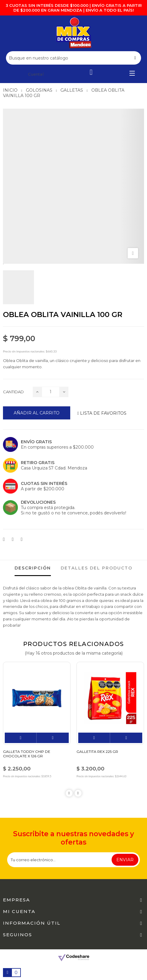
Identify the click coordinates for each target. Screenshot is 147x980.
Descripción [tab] (33, 568)
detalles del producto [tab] (97, 568)
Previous (69, 793)
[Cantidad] (51, 392)
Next (78, 793)
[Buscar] (73, 58)
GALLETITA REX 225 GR (97, 752)
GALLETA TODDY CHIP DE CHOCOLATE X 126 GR (27, 754)
